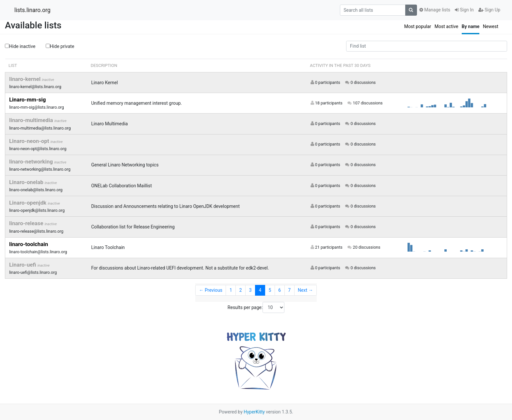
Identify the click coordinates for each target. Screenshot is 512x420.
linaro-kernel (25, 79)
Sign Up (489, 10)
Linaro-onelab (27, 182)
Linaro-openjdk (28, 203)
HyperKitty (254, 412)
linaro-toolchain (29, 244)
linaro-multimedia (32, 120)
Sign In (464, 10)
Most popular (418, 26)
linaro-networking (32, 162)
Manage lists (435, 10)
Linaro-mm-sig (27, 100)
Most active (447, 26)
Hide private (60, 46)
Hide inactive (20, 46)
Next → (305, 290)
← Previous (211, 290)
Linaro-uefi (23, 265)
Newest (491, 26)
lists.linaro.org (32, 10)
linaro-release (27, 223)
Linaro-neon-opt (30, 141)
